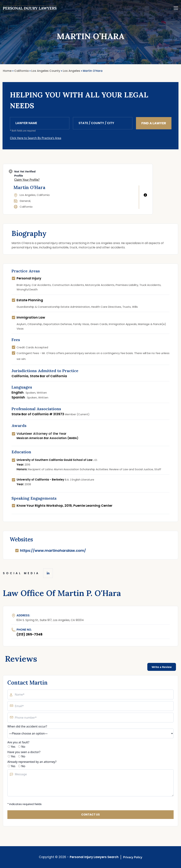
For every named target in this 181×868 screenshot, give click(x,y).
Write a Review (162, 667)
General (25, 201)
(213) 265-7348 (29, 634)
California (26, 207)
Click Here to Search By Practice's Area (36, 138)
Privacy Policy (133, 857)
